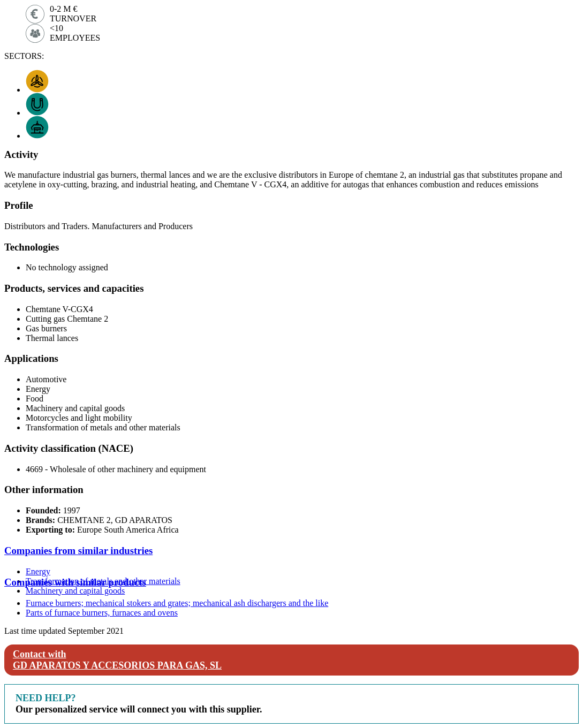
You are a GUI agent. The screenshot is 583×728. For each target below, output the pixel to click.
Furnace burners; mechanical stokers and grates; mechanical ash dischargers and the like (177, 603)
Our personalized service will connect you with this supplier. (139, 704)
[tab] (291, 551)
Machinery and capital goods (75, 591)
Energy (38, 571)
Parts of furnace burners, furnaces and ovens (102, 613)
